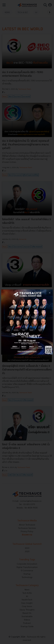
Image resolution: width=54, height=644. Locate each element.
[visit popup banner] (27, 322)
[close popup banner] (50, 293)
